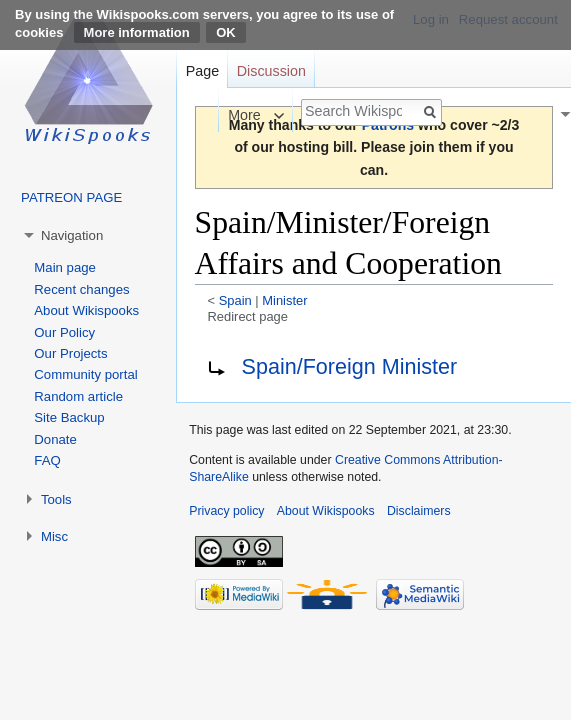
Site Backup (69, 417)
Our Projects (70, 353)
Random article (78, 396)
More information (137, 32)
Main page (65, 267)
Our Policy (64, 332)
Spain (235, 300)
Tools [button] (56, 499)
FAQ (47, 460)
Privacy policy (226, 511)
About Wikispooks (86, 310)
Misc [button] (54, 536)
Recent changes (81, 289)
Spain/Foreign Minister (350, 366)
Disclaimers (419, 511)
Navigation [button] (72, 235)
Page (202, 71)
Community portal (85, 374)
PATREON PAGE (71, 197)
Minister (284, 300)
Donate (55, 439)
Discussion (271, 71)
